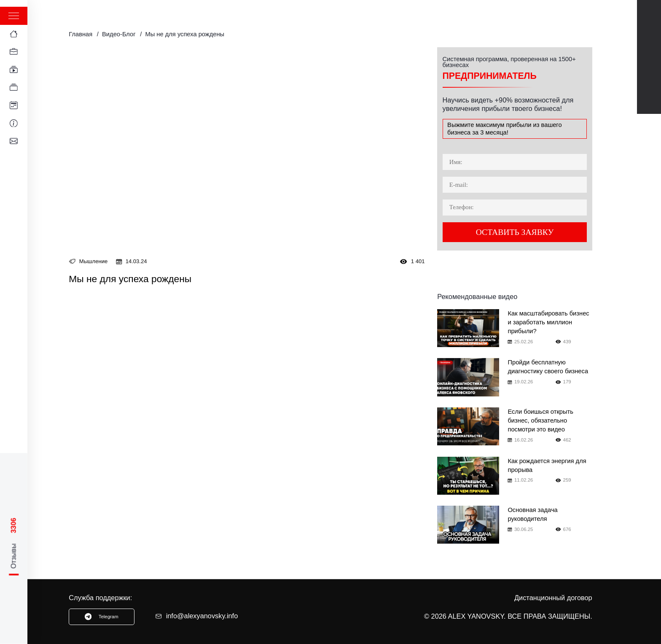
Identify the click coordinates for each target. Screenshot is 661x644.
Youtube (649, 21)
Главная (81, 34)
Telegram (649, 45)
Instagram (649, 93)
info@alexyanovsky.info (197, 616)
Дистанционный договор (553, 598)
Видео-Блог (119, 34)
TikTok (649, 69)
